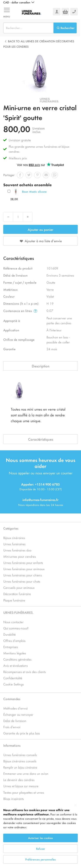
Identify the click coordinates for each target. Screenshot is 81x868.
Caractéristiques (41, 439)
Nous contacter (13, 622)
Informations (12, 745)
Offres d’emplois (14, 640)
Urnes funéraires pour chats (22, 581)
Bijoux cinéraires (14, 538)
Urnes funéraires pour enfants (23, 563)
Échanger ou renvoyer (18, 714)
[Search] (65, 28)
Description (41, 366)
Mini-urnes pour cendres (20, 556)
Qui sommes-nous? (16, 628)
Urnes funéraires (14, 544)
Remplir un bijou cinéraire (20, 767)
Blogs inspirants (13, 799)
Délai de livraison (15, 721)
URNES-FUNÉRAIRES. (18, 612)
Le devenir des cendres (19, 780)
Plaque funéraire (14, 600)
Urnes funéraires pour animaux (24, 569)
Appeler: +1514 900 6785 (40, 484)
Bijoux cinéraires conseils (20, 761)
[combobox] (28, 28)
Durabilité (10, 634)
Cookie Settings (13, 684)
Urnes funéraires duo (17, 550)
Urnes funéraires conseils (20, 755)
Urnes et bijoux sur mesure (21, 786)
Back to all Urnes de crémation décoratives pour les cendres (39, 44)
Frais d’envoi (12, 727)
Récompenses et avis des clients (25, 672)
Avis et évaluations (16, 665)
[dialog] (40, 834)
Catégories (11, 528)
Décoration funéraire (17, 594)
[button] (19, 2)
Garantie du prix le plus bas (22, 733)
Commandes (12, 699)
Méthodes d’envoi (15, 708)
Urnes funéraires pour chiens (23, 575)
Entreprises (11, 647)
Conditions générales (17, 659)
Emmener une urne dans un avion (26, 773)
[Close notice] (75, 805)
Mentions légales (15, 653)
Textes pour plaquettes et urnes (24, 792)
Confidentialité (13, 678)
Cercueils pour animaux (19, 587)
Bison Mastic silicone (34, 191)
